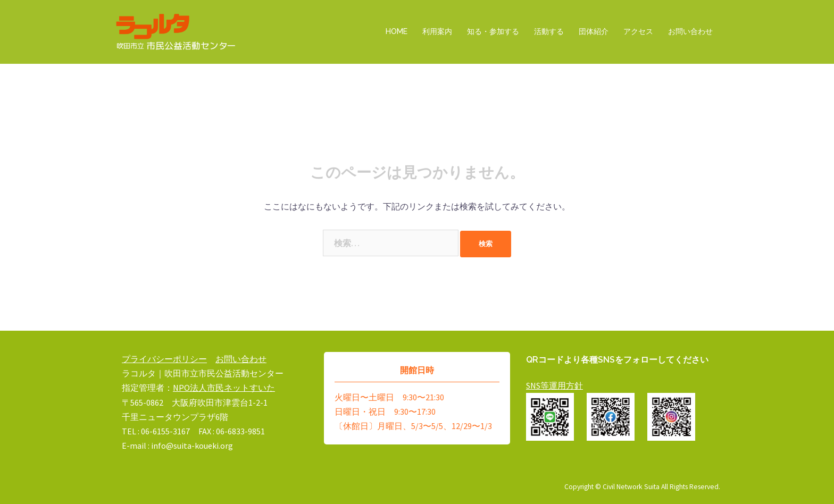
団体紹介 (594, 31)
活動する (549, 31)
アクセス (638, 31)
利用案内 (437, 31)
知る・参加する (493, 31)
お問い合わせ (690, 31)
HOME (397, 31)
